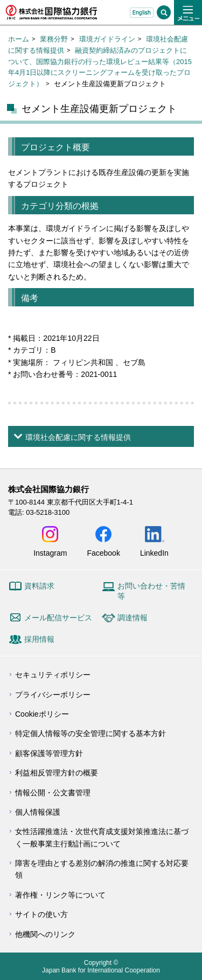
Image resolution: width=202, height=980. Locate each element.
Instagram (50, 553)
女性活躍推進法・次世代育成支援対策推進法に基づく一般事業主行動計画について (102, 837)
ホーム (19, 39)
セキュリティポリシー (53, 675)
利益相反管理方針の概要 (57, 773)
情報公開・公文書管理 (53, 793)
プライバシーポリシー (53, 695)
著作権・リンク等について (60, 895)
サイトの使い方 (41, 914)
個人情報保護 (38, 812)
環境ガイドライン (107, 39)
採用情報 (39, 639)
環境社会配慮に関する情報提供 (78, 437)
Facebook (103, 553)
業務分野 (54, 39)
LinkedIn (154, 553)
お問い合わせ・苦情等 (151, 591)
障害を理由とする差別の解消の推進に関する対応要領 (102, 869)
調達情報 (133, 618)
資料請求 (39, 586)
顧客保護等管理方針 (49, 753)
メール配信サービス (58, 618)
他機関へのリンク (45, 934)
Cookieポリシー (42, 714)
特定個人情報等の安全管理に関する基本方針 (90, 733)
